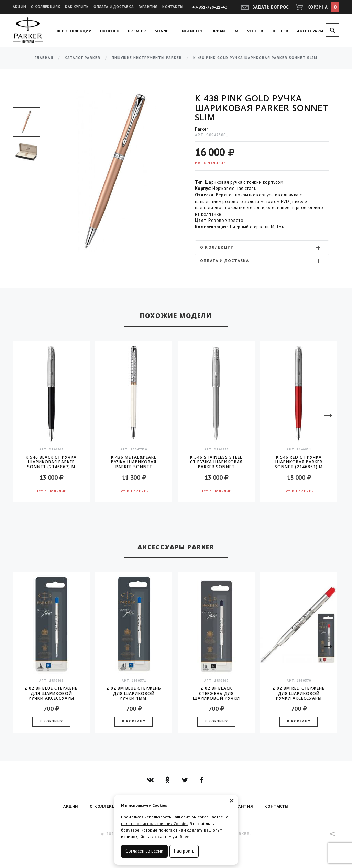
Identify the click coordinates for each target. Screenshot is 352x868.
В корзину (51, 721)
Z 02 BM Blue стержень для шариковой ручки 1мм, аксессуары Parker (134, 693)
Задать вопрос (271, 7)
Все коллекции (74, 31)
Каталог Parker (82, 58)
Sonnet (163, 31)
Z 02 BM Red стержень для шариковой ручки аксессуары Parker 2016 (299, 693)
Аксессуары (310, 31)
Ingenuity (192, 31)
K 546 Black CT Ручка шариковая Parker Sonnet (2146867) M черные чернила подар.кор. (51, 462)
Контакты (173, 7)
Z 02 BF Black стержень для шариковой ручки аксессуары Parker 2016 (216, 693)
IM (236, 31)
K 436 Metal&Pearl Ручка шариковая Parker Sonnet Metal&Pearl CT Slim (134, 462)
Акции (19, 7)
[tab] (262, 247)
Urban (218, 31)
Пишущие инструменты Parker (147, 58)
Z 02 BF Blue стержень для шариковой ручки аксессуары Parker (51, 693)
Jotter (280, 31)
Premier (137, 31)
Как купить (77, 7)
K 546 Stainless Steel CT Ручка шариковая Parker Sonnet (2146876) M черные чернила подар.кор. (216, 462)
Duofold (110, 31)
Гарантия (148, 7)
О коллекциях (46, 7)
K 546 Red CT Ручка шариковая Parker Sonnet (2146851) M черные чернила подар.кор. (299, 462)
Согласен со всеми (144, 851)
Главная (44, 58)
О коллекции (261, 247)
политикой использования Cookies (155, 823)
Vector (255, 31)
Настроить (184, 851)
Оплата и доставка (113, 7)
